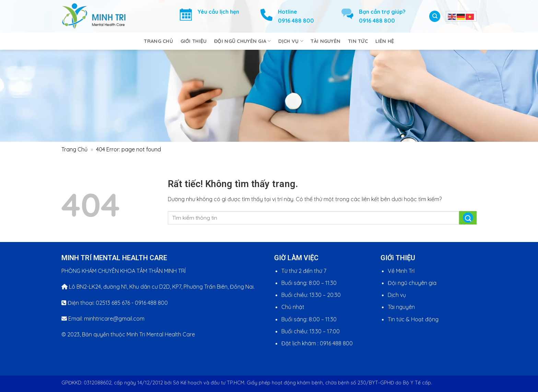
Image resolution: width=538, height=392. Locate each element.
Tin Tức (358, 41)
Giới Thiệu (194, 41)
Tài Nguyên (325, 41)
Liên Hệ (385, 41)
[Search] (435, 16)
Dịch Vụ (291, 41)
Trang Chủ (158, 41)
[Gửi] (468, 218)
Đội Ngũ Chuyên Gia (243, 41)
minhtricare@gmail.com (114, 319)
